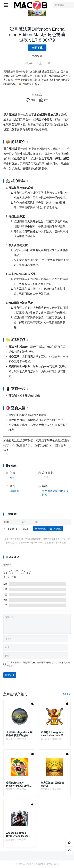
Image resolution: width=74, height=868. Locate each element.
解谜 (45, 495)
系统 (55, 491)
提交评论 (10, 675)
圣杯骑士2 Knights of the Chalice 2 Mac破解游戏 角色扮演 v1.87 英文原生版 (53, 734)
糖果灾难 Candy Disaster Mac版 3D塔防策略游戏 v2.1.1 (19, 784)
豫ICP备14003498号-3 (48, 864)
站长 (12, 477)
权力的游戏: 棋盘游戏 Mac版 (52, 784)
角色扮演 (63, 491)
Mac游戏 (37, 95)
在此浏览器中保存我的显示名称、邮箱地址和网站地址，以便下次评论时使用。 (38, 664)
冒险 (45, 491)
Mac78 (26, 864)
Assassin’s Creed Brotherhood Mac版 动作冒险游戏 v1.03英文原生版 (19, 835)
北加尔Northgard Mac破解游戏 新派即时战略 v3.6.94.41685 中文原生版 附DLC (19, 734)
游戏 (50, 491)
